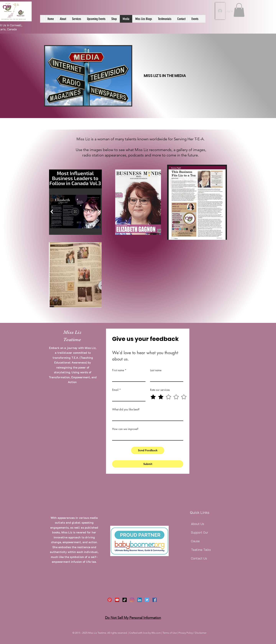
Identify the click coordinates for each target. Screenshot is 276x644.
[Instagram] (132, 600)
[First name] (128, 377)
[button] (239, 10)
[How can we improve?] (147, 436)
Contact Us (199, 558)
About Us (198, 524)
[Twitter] (147, 600)
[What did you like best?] (147, 417)
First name (119, 370)
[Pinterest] (110, 600)
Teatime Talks (201, 550)
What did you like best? (126, 409)
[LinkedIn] (140, 600)
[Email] (128, 397)
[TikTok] (125, 600)
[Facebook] (154, 600)
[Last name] (166, 377)
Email (116, 390)
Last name (156, 370)
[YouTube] (117, 600)
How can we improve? (125, 429)
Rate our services (160, 390)
